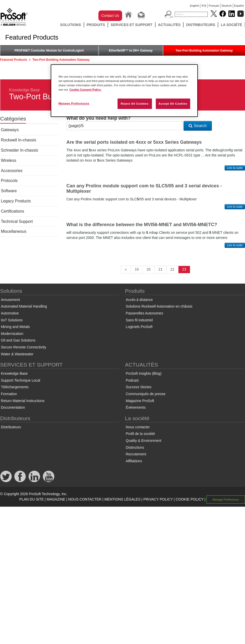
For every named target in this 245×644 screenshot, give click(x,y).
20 (149, 269)
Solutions (71, 25)
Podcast (132, 380)
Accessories (12, 171)
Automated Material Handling (24, 306)
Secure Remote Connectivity (24, 347)
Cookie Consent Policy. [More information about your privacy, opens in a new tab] (85, 90)
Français (214, 6)
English (195, 6)
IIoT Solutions (12, 320)
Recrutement (136, 454)
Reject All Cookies (134, 104)
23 (184, 269)
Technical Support (17, 221)
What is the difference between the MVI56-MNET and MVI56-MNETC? (142, 225)
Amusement (11, 300)
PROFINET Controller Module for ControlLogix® (49, 51)
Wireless (9, 160)
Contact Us (110, 16)
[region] (124, 91)
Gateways (10, 130)
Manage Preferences (226, 500)
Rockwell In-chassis (19, 140)
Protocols (9, 181)
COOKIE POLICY (190, 499)
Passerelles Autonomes (144, 313)
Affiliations (134, 461)
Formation (9, 394)
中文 (204, 6)
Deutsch (227, 6)
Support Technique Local (21, 380)
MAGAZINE (56, 499)
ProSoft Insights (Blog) (144, 373)
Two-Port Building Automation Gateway (204, 51)
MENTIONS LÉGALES (122, 499)
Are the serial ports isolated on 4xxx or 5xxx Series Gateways (134, 142)
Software (9, 191)
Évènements (136, 407)
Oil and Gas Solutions (18, 340)
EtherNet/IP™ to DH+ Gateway (131, 51)
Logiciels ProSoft (139, 327)
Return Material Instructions (23, 401)
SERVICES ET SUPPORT (132, 25)
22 (172, 269)
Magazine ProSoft (140, 401)
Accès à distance (139, 300)
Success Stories (138, 387)
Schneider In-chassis (20, 150)
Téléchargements (15, 387)
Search (198, 126)
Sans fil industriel (139, 320)
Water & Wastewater (17, 354)
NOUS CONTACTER (85, 499)
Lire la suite (235, 168)
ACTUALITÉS (169, 25)
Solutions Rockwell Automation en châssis (159, 306)
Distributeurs (201, 25)
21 (161, 269)
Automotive (10, 313)
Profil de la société (140, 434)
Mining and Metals (16, 327)
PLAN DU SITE (32, 499)
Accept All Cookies (173, 104)
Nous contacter (138, 427)
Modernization (12, 334)
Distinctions (135, 447)
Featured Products (14, 60)
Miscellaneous (14, 231)
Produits (96, 25)
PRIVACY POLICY (158, 499)
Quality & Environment (143, 441)
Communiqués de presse (146, 394)
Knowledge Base (24, 90)
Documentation (13, 407)
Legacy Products (16, 201)
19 (137, 269)
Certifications (13, 211)
